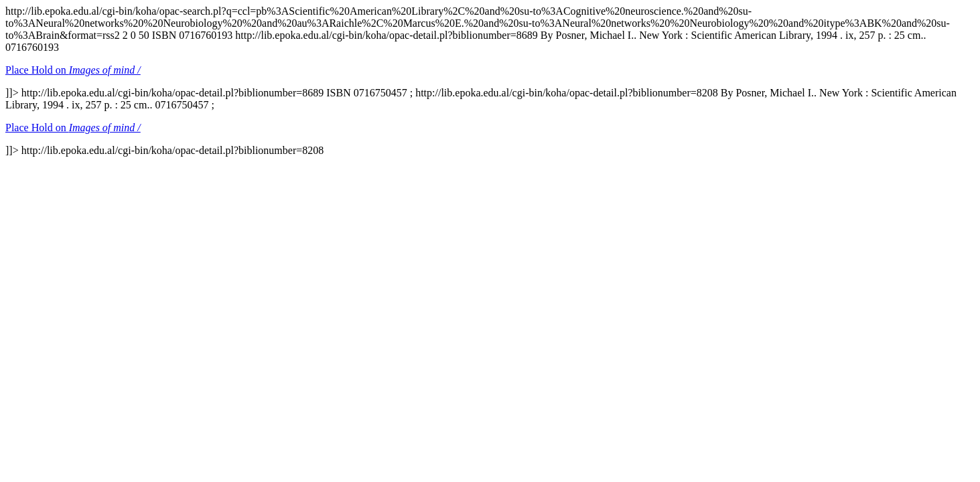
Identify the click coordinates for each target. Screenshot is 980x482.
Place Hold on (73, 70)
